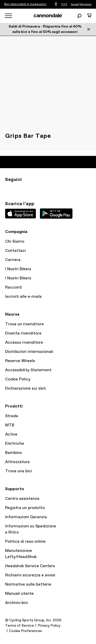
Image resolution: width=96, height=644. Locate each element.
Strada (12, 416)
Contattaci (15, 251)
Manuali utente (19, 594)
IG (8, 189)
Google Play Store (56, 214)
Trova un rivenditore (24, 324)
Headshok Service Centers (30, 566)
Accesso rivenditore (24, 343)
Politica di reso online (25, 542)
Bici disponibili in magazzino (25, 4)
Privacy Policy (49, 626)
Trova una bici (19, 471)
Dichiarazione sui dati (25, 388)
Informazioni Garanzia (26, 517)
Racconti (14, 287)
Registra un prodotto (25, 508)
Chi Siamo (15, 242)
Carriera (13, 260)
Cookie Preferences (25, 631)
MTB (10, 425)
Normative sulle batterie (28, 584)
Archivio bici (17, 603)
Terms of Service (19, 626)
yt (42, 189)
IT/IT (64, 4)
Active (11, 434)
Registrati (86, 4)
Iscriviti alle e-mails (23, 297)
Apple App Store (20, 214)
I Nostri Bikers (18, 269)
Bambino (13, 453)
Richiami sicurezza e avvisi (30, 575)
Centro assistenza (22, 499)
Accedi (75, 4)
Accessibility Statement (28, 370)
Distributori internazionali (29, 352)
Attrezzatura (17, 462)
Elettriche (15, 444)
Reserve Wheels (20, 361)
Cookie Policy (18, 379)
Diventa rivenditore (23, 333)
